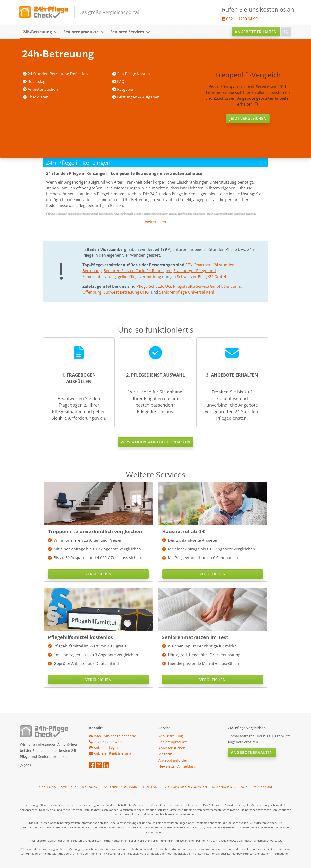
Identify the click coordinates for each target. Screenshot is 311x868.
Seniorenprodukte (81, 32)
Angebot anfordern (174, 760)
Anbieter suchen (80, 54)
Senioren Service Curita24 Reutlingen (138, 271)
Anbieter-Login (104, 748)
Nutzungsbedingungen (185, 787)
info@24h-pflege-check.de (113, 736)
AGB (244, 787)
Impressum (262, 787)
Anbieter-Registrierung (110, 753)
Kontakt (151, 787)
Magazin (165, 754)
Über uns (48, 787)
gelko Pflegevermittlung (139, 277)
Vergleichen (98, 574)
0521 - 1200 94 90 (240, 19)
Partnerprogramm (121, 787)
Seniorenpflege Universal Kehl (187, 292)
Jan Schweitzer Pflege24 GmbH (198, 277)
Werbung (90, 787)
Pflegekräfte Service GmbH (197, 286)
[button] (57, 32)
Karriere (69, 787)
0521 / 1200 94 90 (106, 742)
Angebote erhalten (256, 32)
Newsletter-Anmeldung (177, 766)
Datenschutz (224, 787)
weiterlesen (156, 222)
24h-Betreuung (37, 32)
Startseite (52, 54)
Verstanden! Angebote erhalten (155, 442)
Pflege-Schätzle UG (154, 286)
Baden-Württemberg (118, 54)
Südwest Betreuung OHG (127, 292)
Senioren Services (127, 32)
